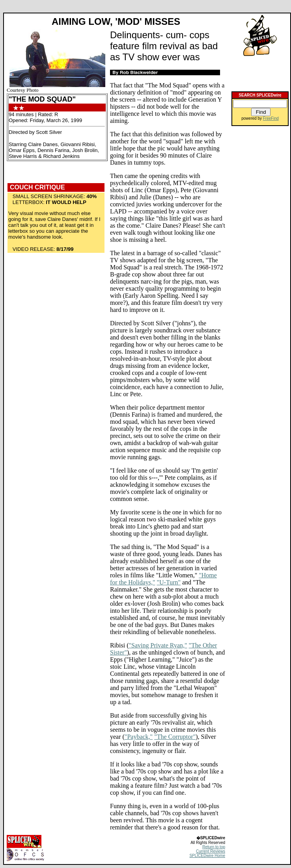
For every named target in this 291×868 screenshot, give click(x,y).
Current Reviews (211, 851)
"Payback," (139, 737)
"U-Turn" (169, 582)
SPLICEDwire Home (207, 856)
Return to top (214, 847)
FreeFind (271, 118)
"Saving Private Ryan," (158, 645)
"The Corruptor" (175, 737)
